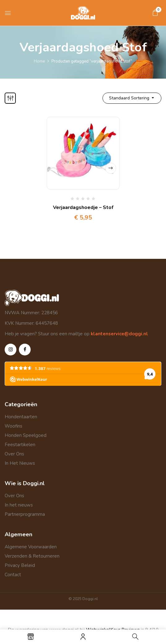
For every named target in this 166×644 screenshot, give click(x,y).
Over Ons (14, 454)
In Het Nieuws (20, 463)
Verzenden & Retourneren (32, 556)
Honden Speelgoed (26, 435)
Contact (13, 575)
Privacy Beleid (20, 565)
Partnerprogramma (25, 514)
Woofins (13, 426)
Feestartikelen (20, 445)
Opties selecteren (111, 168)
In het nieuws (19, 505)
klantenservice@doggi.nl (119, 334)
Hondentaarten (21, 417)
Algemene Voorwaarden (31, 547)
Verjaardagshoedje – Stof (83, 207)
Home (39, 61)
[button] (155, 13)
